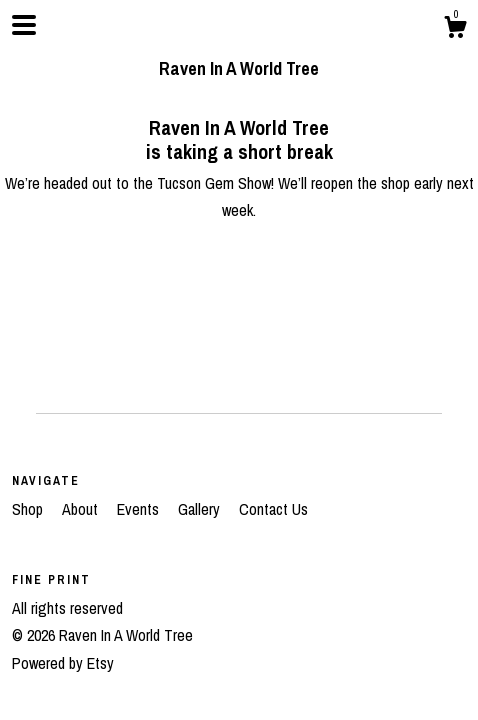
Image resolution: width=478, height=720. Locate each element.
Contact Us (273, 509)
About (82, 509)
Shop (29, 509)
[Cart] (455, 30)
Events (140, 509)
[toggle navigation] (24, 25)
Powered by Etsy (63, 663)
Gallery (201, 509)
